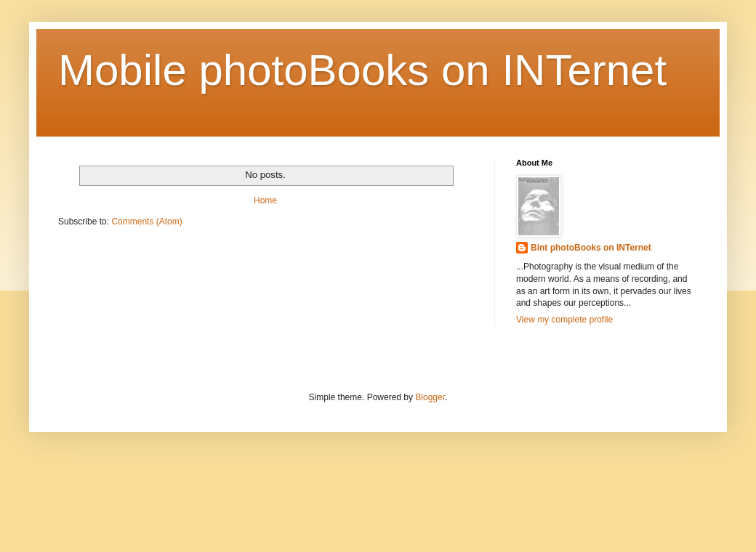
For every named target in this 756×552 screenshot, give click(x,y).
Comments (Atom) (146, 222)
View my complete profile (564, 320)
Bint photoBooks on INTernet (591, 248)
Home (265, 200)
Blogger (430, 397)
